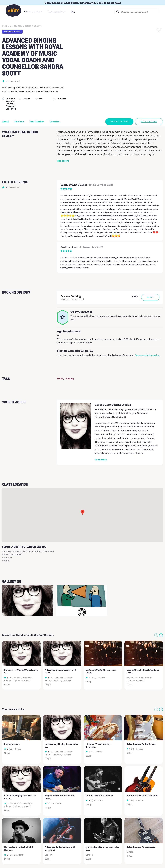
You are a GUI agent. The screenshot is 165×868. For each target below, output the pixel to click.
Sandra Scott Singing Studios (113, 405)
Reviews (19, 122)
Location (55, 122)
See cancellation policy (147, 355)
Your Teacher (37, 122)
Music (60, 379)
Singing (70, 379)
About (6, 122)
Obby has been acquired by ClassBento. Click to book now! (83, 3)
